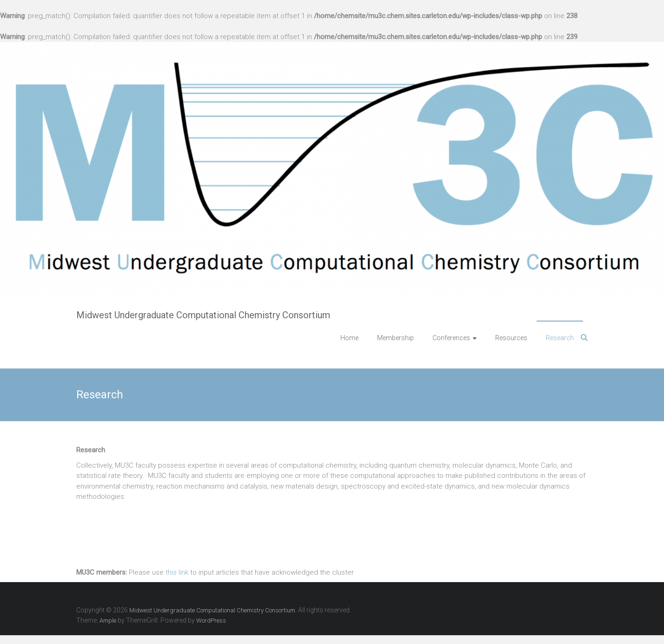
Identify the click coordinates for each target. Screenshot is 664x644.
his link (179, 572)
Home (349, 338)
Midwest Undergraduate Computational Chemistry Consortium (203, 315)
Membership (395, 338)
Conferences (451, 338)
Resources (511, 338)
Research (560, 338)
